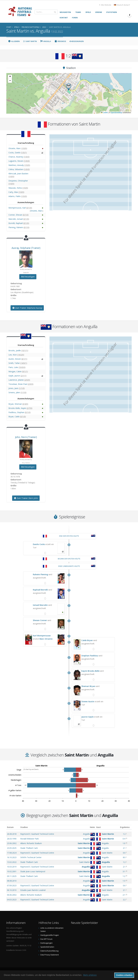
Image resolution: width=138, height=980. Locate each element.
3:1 (124, 871)
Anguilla (46, 41)
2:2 (124, 900)
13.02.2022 (12, 862)
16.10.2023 (12, 857)
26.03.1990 (12, 839)
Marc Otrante (46, 639)
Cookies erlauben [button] (124, 975)
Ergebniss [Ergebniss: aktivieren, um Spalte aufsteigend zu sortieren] (125, 827)
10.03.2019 (12, 867)
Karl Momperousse (42, 636)
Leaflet (104, 113)
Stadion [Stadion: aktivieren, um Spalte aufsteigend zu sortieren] (24, 827)
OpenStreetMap (116, 113)
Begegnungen (77, 41)
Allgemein (14, 41)
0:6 (124, 885)
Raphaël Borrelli (40, 590)
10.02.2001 (12, 871)
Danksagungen (46, 943)
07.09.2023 (12, 885)
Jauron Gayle (87, 717)
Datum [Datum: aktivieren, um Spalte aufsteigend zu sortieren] (10, 827)
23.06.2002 (12, 843)
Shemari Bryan (88, 686)
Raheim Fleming (40, 574)
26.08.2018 (12, 834)
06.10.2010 (12, 890)
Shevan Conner (40, 620)
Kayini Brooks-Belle (90, 671)
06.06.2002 (12, 895)
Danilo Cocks (39, 544)
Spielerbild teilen (47, 947)
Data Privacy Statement (50, 955)
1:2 (124, 834)
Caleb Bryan (87, 640)
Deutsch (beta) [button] (122, 5)
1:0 (124, 843)
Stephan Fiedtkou (90, 656)
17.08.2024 (12, 853)
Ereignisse (60, 41)
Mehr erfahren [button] (90, 975)
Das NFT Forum (46, 939)
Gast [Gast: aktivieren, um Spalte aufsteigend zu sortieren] (99, 827)
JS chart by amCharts (31, 769)
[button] (69, 87)
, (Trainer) (26, 248)
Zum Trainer (27, 308)
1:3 (124, 881)
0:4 (124, 839)
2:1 (124, 848)
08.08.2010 (12, 881)
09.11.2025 (12, 876)
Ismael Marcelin (40, 605)
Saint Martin (30, 41)
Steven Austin (88, 701)
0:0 (124, 853)
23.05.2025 (12, 848)
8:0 (124, 857)
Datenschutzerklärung (49, 951)
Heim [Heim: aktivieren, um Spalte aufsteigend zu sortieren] (92, 827)
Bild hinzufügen (28, 277)
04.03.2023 (12, 900)
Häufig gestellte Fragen (50, 935)
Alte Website (105, 5)
